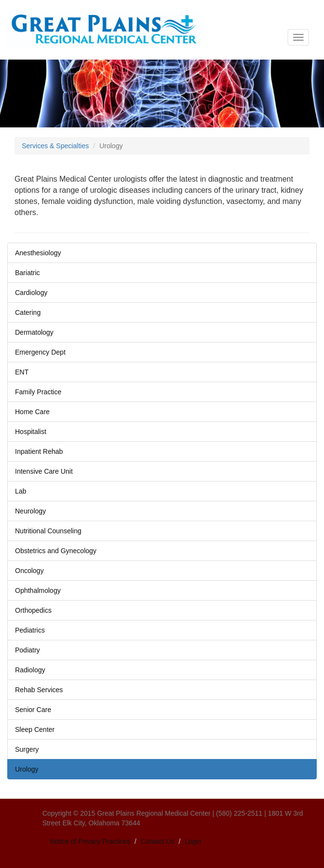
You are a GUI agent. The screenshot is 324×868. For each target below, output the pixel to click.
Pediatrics (30, 630)
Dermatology (34, 332)
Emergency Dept (40, 352)
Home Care (32, 412)
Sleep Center (35, 729)
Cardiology (31, 293)
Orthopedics (33, 610)
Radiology (30, 670)
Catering (28, 312)
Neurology (31, 511)
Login (193, 841)
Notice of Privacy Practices (90, 841)
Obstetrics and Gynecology (56, 551)
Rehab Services (39, 690)
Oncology (29, 571)
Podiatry (27, 650)
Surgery (27, 749)
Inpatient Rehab (39, 451)
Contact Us (158, 841)
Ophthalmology (38, 590)
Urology (27, 769)
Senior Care (33, 710)
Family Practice (38, 392)
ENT (22, 372)
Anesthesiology (38, 253)
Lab (21, 491)
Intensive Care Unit (44, 471)
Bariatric (27, 273)
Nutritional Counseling (48, 531)
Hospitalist (31, 432)
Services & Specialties (55, 146)
